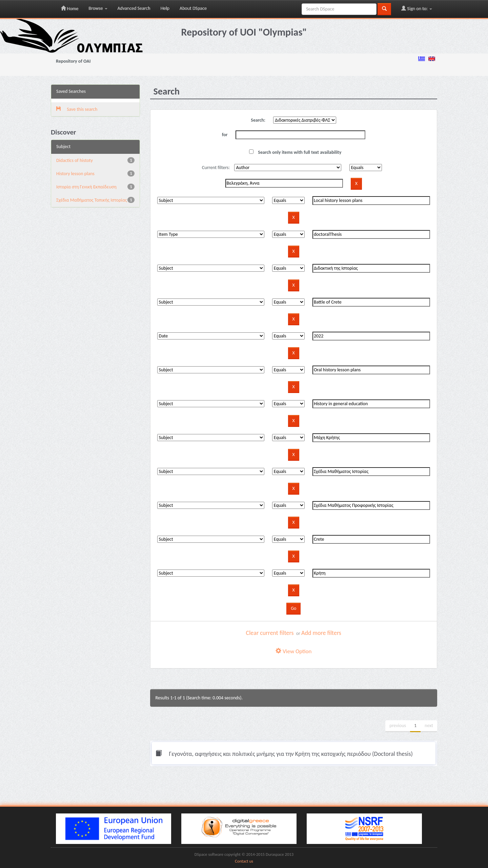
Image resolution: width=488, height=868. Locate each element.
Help (165, 8)
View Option (293, 651)
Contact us (244, 861)
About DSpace (193, 8)
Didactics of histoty (75, 160)
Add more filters (321, 633)
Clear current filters (270, 633)
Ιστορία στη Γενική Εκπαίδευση (86, 187)
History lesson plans (75, 174)
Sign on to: (417, 8)
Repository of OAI (73, 61)
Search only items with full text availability (295, 152)
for (225, 135)
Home (70, 8)
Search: (258, 120)
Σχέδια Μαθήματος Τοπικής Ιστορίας (92, 200)
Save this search (77, 109)
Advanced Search (134, 8)
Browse (98, 8)
